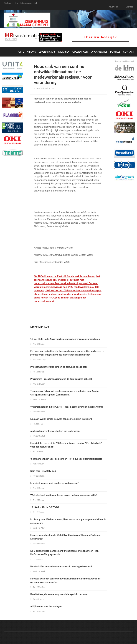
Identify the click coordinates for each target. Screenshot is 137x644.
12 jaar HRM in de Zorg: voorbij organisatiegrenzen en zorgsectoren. (65, 339)
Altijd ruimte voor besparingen (46, 606)
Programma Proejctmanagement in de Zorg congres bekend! (61, 379)
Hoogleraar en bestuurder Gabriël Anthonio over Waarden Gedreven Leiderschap (65, 537)
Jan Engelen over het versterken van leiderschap (55, 431)
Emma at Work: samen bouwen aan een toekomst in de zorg (61, 419)
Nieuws (31, 52)
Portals (115, 52)
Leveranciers (47, 52)
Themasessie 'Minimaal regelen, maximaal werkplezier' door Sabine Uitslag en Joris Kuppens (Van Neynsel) (65, 393)
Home (20, 52)
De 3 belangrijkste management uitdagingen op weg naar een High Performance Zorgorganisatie (64, 553)
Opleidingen (80, 52)
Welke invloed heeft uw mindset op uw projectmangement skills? (64, 495)
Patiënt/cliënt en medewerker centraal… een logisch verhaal (61, 566)
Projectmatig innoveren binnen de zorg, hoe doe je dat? (59, 367)
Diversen (64, 52)
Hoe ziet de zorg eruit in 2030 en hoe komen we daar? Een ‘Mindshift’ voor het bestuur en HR (66, 445)
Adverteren (113, 7)
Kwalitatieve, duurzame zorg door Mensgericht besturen (59, 594)
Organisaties (99, 52)
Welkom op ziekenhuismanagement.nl (21, 3)
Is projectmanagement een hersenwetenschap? (54, 483)
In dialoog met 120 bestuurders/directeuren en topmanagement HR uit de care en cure (68, 521)
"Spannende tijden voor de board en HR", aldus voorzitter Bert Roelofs (66, 459)
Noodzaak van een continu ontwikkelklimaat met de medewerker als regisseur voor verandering (65, 580)
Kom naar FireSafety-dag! (43, 471)
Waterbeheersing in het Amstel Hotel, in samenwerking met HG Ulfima (67, 407)
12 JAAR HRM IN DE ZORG (45, 507)
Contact (129, 7)
